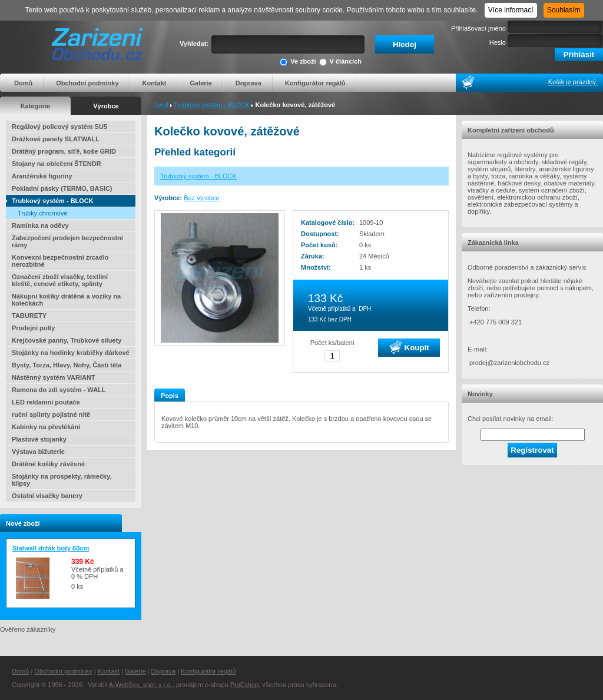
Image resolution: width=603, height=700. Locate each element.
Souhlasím (564, 10)
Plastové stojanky (39, 439)
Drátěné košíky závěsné (48, 464)
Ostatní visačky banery (47, 496)
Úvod (161, 105)
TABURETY (29, 316)
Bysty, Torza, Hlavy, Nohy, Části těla (67, 365)
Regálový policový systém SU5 (59, 127)
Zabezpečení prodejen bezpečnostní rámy (67, 241)
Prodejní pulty (33, 328)
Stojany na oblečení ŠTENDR (57, 164)
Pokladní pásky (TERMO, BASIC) (62, 188)
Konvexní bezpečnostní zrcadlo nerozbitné (60, 261)
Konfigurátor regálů (315, 83)
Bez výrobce (202, 198)
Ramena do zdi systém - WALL (59, 390)
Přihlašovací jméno (478, 28)
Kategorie (36, 106)
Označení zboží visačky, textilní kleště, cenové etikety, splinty (60, 280)
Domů (23, 83)
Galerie (201, 83)
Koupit (409, 347)
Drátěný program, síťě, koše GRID (64, 151)
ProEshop (244, 685)
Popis (170, 396)
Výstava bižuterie (38, 452)
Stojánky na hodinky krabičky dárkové (71, 353)
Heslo (498, 42)
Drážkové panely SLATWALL (56, 139)
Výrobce (106, 106)
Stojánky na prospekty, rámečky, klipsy (62, 480)
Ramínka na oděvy (40, 225)
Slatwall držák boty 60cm (51, 548)
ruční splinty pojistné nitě (51, 414)
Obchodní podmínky (87, 83)
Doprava (249, 83)
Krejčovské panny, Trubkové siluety (67, 340)
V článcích (340, 62)
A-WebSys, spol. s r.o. (141, 685)
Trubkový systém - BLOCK (212, 105)
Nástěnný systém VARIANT (54, 377)
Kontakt (155, 83)
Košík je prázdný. (573, 82)
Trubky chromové (43, 213)
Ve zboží (298, 62)
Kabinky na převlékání (46, 427)
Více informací (511, 10)
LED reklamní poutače (46, 402)
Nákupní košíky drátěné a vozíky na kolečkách (66, 300)
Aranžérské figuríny (42, 176)
